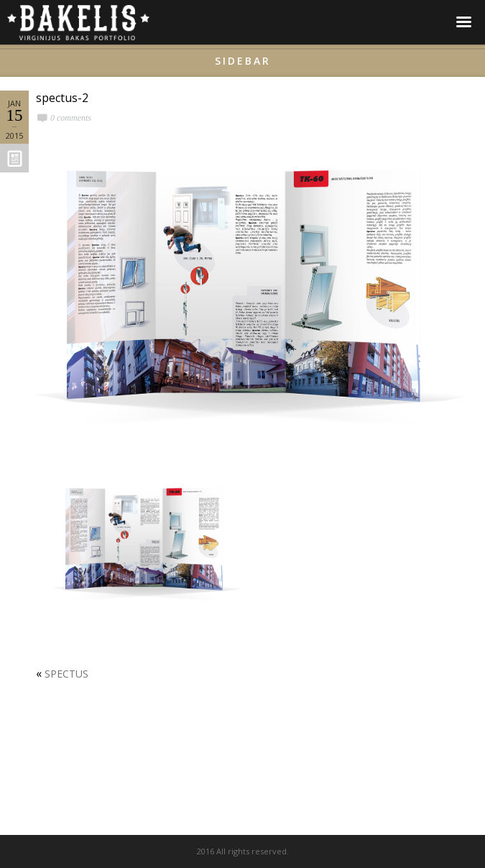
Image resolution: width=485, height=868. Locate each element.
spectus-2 (62, 98)
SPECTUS (66, 674)
